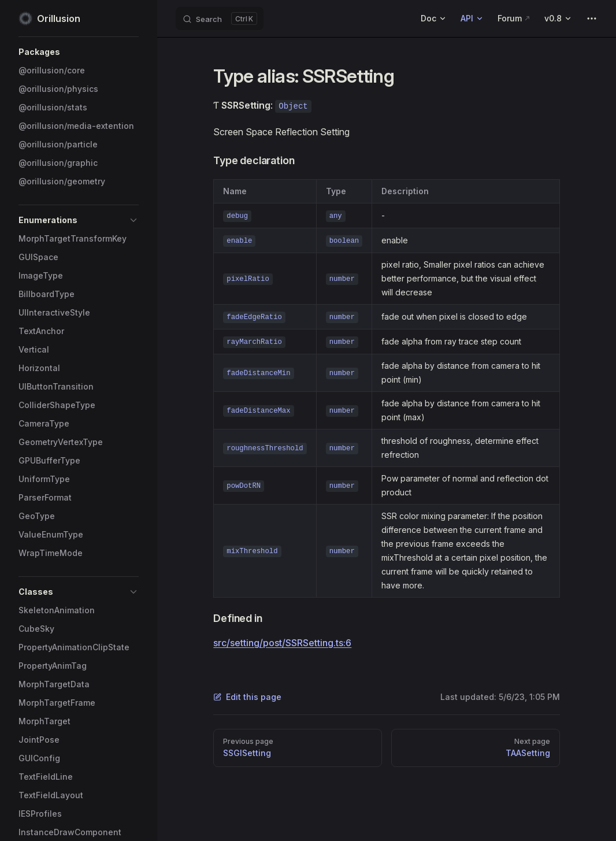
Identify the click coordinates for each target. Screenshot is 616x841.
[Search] (220, 18)
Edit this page (247, 697)
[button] (79, 52)
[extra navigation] (592, 18)
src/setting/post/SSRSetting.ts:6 (282, 643)
